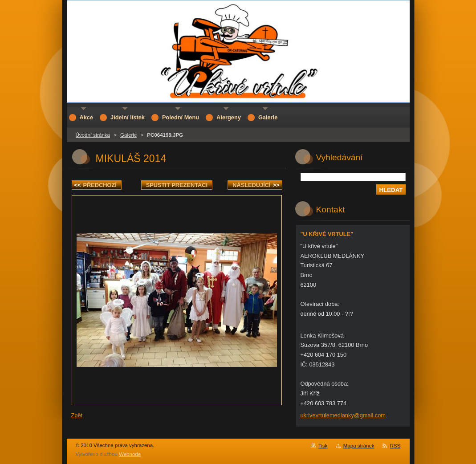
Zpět (77, 415)
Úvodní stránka (93, 135)
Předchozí (96, 185)
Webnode (130, 454)
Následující (256, 185)
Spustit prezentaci (177, 185)
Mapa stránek (359, 446)
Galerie (128, 135)
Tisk (323, 446)
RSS (395, 446)
